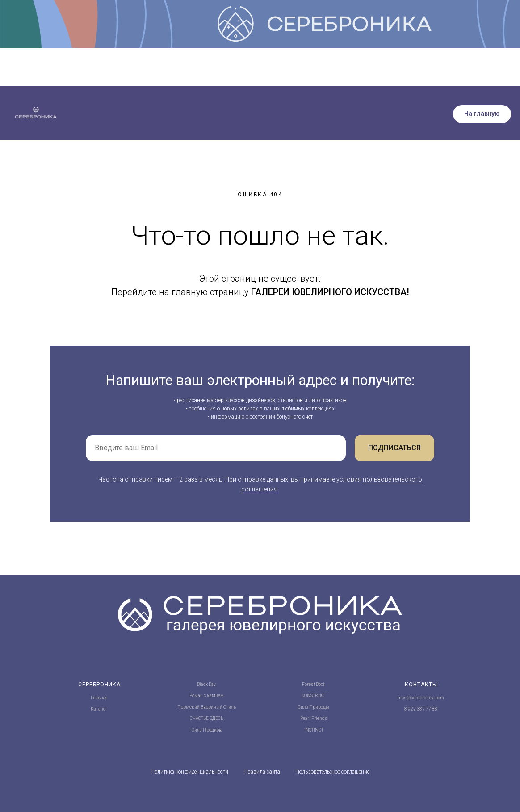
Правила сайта (262, 772)
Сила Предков (207, 730)
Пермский (189, 707)
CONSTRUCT (314, 696)
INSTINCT (314, 730)
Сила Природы (314, 707)
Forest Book (314, 684)
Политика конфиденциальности (189, 772)
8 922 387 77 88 (421, 709)
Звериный (212, 707)
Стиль (230, 707)
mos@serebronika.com (421, 698)
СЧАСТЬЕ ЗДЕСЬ (207, 718)
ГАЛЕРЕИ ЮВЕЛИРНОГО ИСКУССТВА (329, 292)
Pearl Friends (314, 718)
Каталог (99, 709)
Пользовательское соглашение (332, 772)
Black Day (206, 684)
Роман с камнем (207, 696)
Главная (99, 698)
